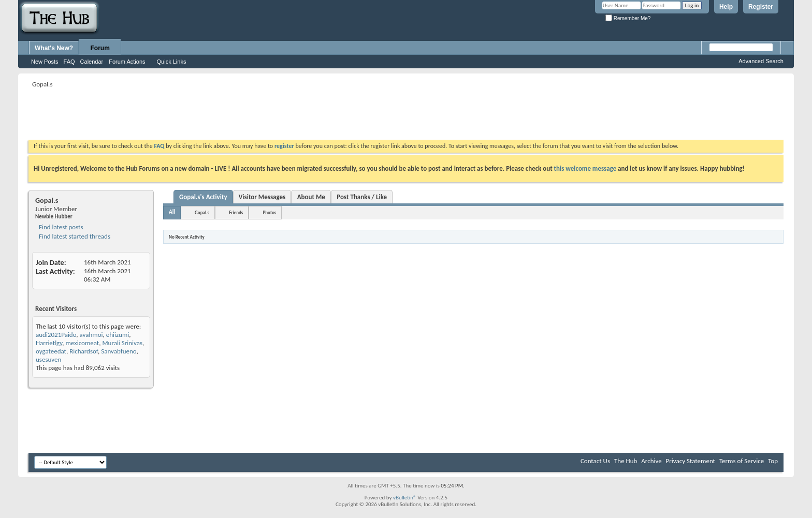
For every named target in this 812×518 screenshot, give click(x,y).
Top (773, 461)
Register (761, 7)
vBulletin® (405, 498)
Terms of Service (742, 461)
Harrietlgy (49, 343)
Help (726, 7)
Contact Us (595, 461)
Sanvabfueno (119, 351)
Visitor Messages (262, 197)
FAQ (69, 62)
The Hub (626, 461)
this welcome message (585, 168)
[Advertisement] (217, 114)
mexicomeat (82, 343)
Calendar (92, 62)
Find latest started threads (74, 236)
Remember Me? (628, 18)
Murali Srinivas (122, 343)
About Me (311, 197)
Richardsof (84, 351)
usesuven (48, 359)
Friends (236, 212)
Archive (651, 461)
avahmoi (91, 335)
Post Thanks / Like (362, 197)
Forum (100, 48)
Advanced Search (761, 61)
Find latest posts (60, 227)
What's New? (54, 48)
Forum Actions (127, 62)
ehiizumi (118, 335)
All (172, 212)
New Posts (45, 62)
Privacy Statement (691, 461)
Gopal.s (202, 212)
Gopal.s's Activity (203, 197)
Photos (269, 212)
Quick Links (172, 62)
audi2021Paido (56, 335)
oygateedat (51, 351)
